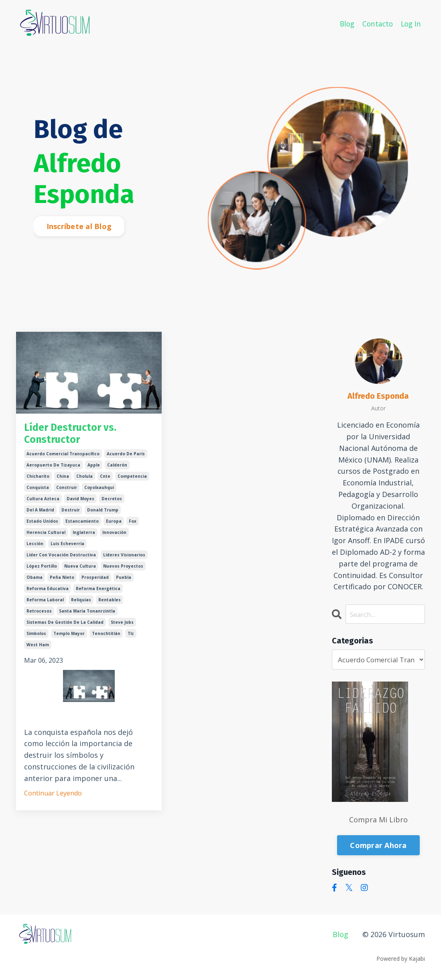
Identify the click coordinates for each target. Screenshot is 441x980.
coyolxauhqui (99, 493)
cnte (105, 481)
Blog (344, 23)
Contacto (376, 23)
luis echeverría (67, 549)
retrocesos (39, 616)
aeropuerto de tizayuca (53, 470)
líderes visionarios (124, 560)
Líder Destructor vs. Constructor (78, 436)
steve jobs (122, 627)
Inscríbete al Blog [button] (79, 226)
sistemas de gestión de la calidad (65, 627)
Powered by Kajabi (401, 959)
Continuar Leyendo (53, 798)
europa (114, 526)
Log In (410, 23)
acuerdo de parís (126, 459)
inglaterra (84, 538)
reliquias (81, 605)
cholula (84, 481)
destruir (71, 515)
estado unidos (42, 526)
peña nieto (62, 582)
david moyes (80, 504)
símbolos (36, 639)
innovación (114, 538)
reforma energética (98, 594)
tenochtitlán (106, 639)
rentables (110, 605)
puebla (124, 582)
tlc (131, 639)
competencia (132, 481)
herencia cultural (46, 538)
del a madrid (40, 515)
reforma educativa (48, 594)
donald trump (103, 515)
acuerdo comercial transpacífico (63, 459)
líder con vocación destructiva (61, 560)
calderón (117, 470)
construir (67, 493)
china (63, 481)
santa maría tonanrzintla (87, 616)
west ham (38, 650)
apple (94, 470)
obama (35, 582)
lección (35, 549)
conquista (38, 493)
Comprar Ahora (378, 846)
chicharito (38, 481)
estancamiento (82, 526)
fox (133, 526)
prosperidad (95, 582)
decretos (112, 504)
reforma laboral (45, 605)
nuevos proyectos (123, 571)
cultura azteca (43, 504)
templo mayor (69, 639)
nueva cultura (80, 571)
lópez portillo (42, 571)
